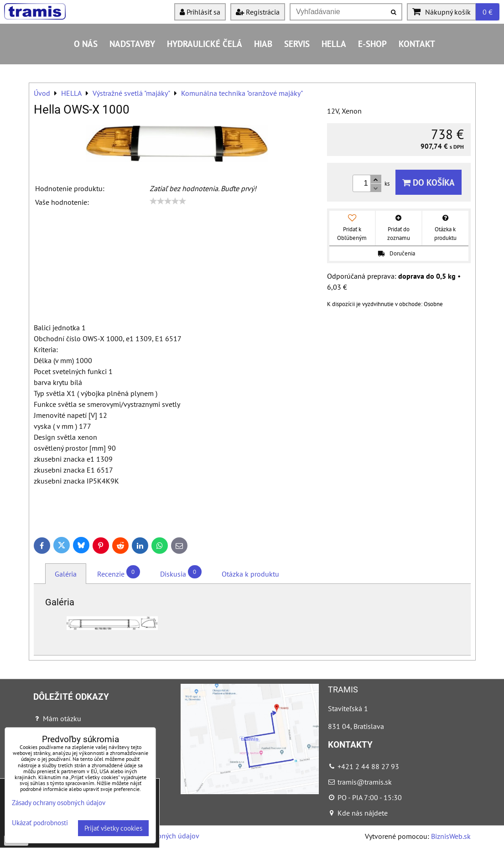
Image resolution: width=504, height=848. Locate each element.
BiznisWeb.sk (451, 836)
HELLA (334, 44)
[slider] (168, 201)
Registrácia (258, 12)
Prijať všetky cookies (113, 828)
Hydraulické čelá (205, 44)
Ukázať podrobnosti (40, 823)
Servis (297, 44)
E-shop (372, 44)
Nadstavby (132, 44)
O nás (86, 44)
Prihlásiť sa (200, 12)
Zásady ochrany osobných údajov (59, 803)
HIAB (263, 44)
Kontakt (417, 44)
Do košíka (429, 182)
